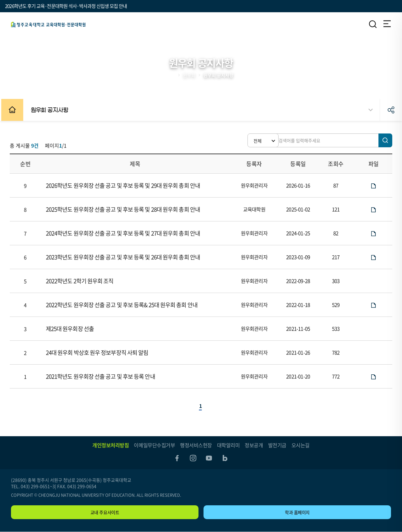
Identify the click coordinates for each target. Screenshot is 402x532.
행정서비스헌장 (196, 445)
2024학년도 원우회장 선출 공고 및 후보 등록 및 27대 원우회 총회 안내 (124, 233)
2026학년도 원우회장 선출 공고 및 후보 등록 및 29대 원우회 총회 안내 (124, 185)
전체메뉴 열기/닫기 (387, 24)
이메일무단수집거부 (154, 445)
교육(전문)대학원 (48, 24)
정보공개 (254, 445)
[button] (254, 140)
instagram (193, 458)
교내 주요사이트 (105, 513)
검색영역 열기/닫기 (373, 24)
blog (225, 458)
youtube (209, 458)
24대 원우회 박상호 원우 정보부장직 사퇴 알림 (98, 353)
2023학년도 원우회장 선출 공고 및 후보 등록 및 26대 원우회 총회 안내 (124, 257)
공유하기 (391, 110)
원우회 (189, 75)
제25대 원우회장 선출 (71, 329)
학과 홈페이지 (297, 513)
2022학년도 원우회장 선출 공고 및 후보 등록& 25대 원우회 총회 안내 (123, 305)
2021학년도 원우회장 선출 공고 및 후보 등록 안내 (102, 376)
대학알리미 (228, 445)
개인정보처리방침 (111, 445)
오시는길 (301, 445)
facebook (177, 458)
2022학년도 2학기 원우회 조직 (81, 281)
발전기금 (277, 445)
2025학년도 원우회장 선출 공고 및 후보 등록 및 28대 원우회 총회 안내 (124, 209)
